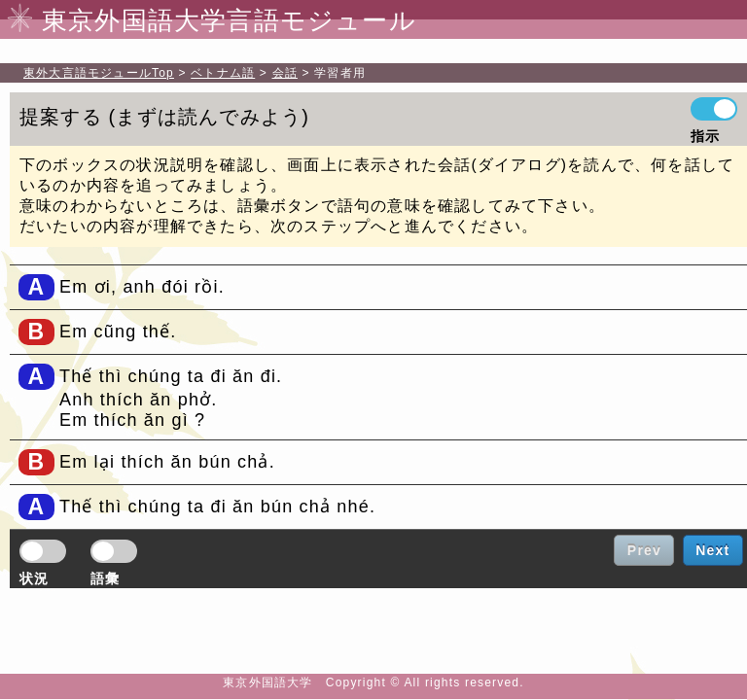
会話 (285, 73)
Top (99, 73)
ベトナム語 (223, 73)
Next (712, 550)
